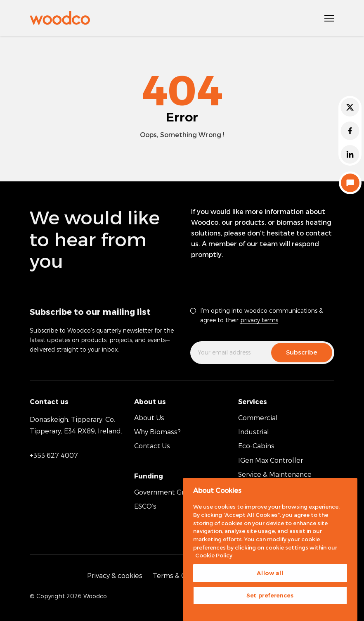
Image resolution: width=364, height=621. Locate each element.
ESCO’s (145, 506)
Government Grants (166, 492)
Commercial (258, 418)
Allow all (270, 573)
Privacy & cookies (115, 575)
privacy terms (259, 320)
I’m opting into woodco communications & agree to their (261, 315)
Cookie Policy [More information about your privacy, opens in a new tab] (214, 555)
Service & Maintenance (275, 474)
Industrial (254, 432)
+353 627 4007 (54, 455)
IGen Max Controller (271, 460)
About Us (149, 418)
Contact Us (152, 446)
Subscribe (302, 352)
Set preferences (270, 595)
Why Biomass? (157, 432)
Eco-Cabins (256, 446)
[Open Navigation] (329, 18)
